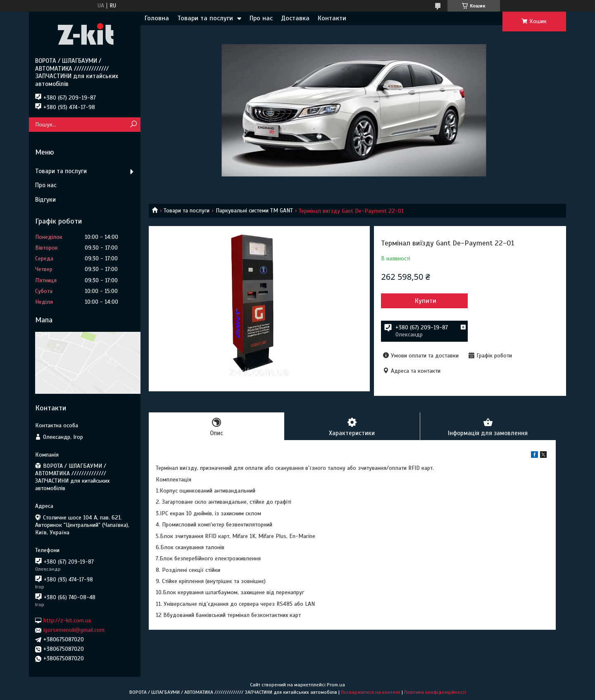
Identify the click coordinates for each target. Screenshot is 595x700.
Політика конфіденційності (435, 692)
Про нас (261, 18)
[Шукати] (133, 125)
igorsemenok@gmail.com (74, 630)
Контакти (332, 18)
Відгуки (45, 200)
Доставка (295, 18)
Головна (157, 18)
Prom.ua (336, 685)
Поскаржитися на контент (371, 692)
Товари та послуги (205, 18)
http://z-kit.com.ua (67, 620)
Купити (426, 301)
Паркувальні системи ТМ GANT (254, 211)
